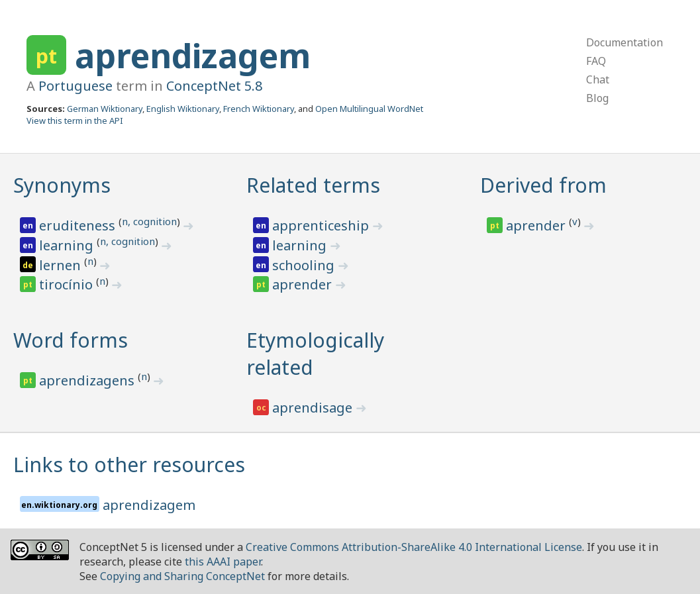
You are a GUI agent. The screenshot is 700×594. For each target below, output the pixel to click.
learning (68, 245)
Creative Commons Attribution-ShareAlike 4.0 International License (414, 547)
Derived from (543, 185)
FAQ (596, 61)
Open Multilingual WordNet (369, 109)
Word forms (71, 340)
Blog (597, 98)
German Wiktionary (105, 109)
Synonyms (62, 185)
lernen (62, 265)
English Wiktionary (183, 109)
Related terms (313, 185)
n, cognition (149, 221)
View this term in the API (75, 121)
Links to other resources (129, 465)
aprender (304, 284)
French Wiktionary (259, 109)
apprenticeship (322, 225)
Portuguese (75, 86)
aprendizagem (193, 56)
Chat (598, 79)
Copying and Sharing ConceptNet (182, 576)
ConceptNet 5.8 (214, 86)
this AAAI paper (223, 562)
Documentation (625, 42)
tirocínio (68, 284)
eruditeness (79, 225)
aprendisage (314, 408)
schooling (305, 265)
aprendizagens (88, 380)
